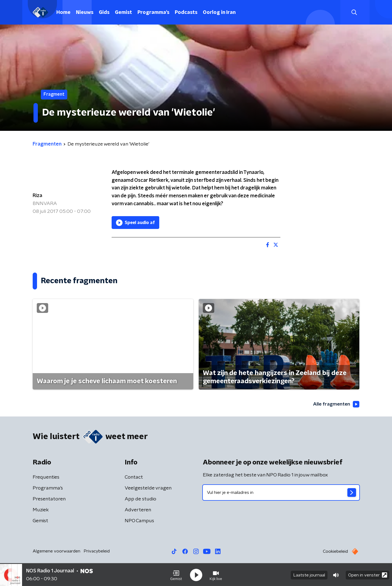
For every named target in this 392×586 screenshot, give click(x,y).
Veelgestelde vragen (148, 488)
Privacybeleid (97, 551)
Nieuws (85, 13)
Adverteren (138, 510)
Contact (134, 478)
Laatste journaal (309, 575)
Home (63, 13)
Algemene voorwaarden (56, 551)
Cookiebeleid (335, 552)
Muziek (41, 510)
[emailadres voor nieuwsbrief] (281, 493)
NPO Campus (139, 521)
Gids (104, 13)
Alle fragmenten (336, 404)
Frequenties (46, 478)
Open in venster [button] (368, 574)
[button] (176, 575)
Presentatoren (49, 499)
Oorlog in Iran (219, 13)
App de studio (140, 499)
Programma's (153, 13)
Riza (37, 196)
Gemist (123, 13)
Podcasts (186, 13)
